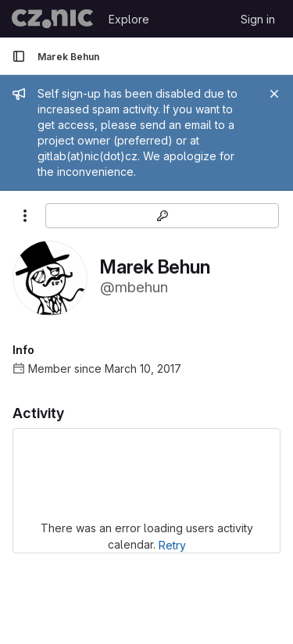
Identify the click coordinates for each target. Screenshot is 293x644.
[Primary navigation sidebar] (19, 56)
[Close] (274, 94)
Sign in (258, 19)
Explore (129, 19)
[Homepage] (52, 19)
